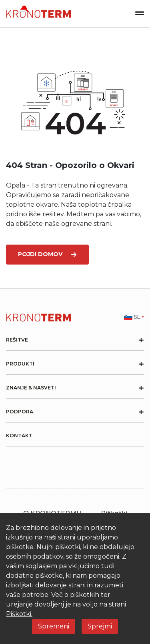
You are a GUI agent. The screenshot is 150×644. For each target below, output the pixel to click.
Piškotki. (19, 614)
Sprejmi (100, 626)
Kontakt (19, 436)
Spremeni (54, 626)
